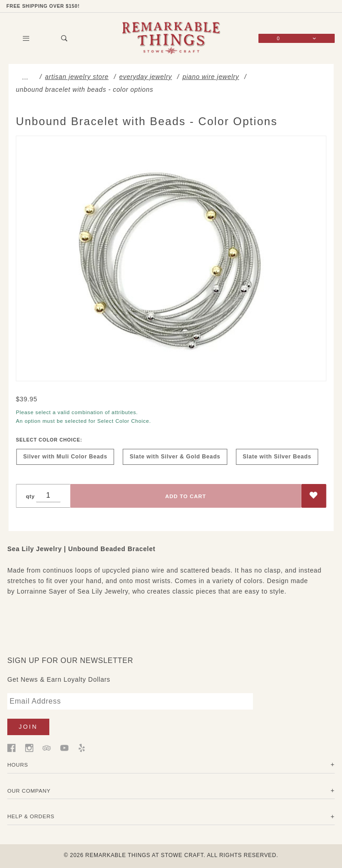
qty (31, 497)
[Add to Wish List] (313, 497)
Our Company (29, 791)
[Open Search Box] (65, 39)
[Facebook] (11, 747)
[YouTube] (64, 747)
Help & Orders (31, 816)
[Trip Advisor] (47, 747)
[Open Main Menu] (26, 39)
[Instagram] (29, 747)
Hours (18, 765)
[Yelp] (82, 747)
